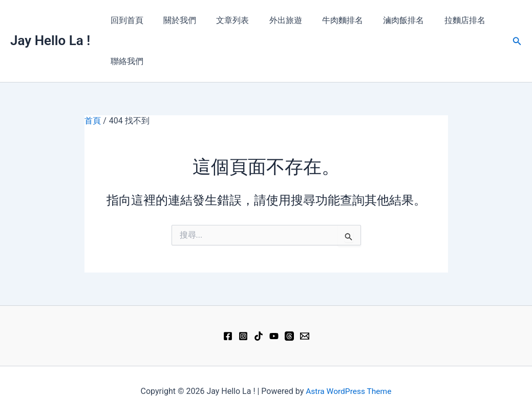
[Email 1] (305, 336)
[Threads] (289, 336)
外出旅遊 (272, 20)
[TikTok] (259, 336)
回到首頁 (125, 20)
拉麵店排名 (440, 20)
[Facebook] (228, 336)
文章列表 (223, 20)
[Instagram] (243, 336)
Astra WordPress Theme (349, 391)
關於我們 (174, 20)
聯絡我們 (125, 61)
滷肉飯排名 (383, 20)
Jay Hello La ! (50, 40)
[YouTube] (274, 336)
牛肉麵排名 (326, 20)
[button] (517, 41)
